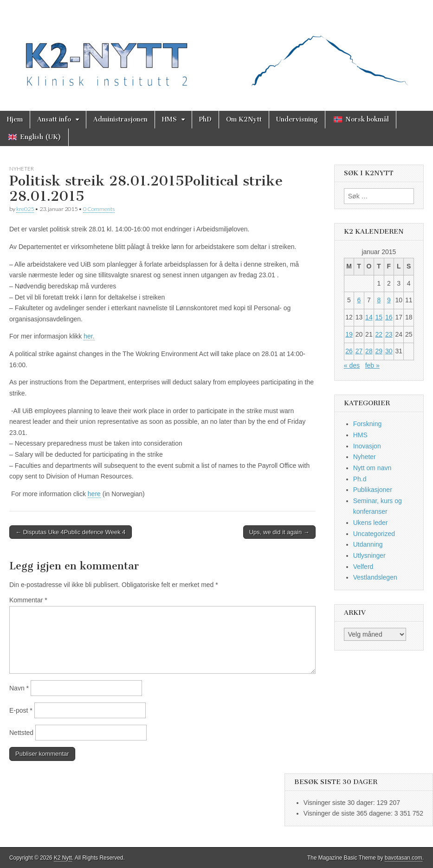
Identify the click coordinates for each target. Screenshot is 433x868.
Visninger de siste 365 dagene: (349, 813)
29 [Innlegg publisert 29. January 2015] (379, 351)
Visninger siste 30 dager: (340, 803)
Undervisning (297, 119)
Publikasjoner (373, 490)
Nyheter (22, 169)
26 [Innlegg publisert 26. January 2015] (349, 351)
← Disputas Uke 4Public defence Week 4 (71, 532)
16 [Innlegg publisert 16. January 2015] (389, 317)
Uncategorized (374, 534)
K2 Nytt (63, 858)
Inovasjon (367, 446)
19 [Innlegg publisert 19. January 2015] (349, 334)
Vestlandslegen (375, 577)
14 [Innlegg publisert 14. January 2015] (369, 317)
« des (352, 365)
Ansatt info (54, 119)
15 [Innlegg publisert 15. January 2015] (379, 317)
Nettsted (21, 733)
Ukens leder (371, 523)
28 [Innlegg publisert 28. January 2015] (369, 351)
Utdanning (368, 544)
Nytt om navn (372, 468)
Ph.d (360, 479)
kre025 (25, 209)
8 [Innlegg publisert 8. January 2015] (379, 300)
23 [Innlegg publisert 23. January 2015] (389, 334)
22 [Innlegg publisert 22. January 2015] (379, 334)
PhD (205, 119)
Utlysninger (369, 555)
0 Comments (99, 209)
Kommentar (28, 600)
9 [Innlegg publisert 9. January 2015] (389, 300)
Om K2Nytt (244, 119)
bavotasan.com (404, 858)
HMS (169, 119)
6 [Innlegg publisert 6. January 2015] (359, 300)
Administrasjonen (120, 119)
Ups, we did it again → (279, 532)
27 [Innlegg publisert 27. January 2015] (359, 351)
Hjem (15, 119)
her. (89, 336)
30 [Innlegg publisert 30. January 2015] (389, 351)
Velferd (363, 567)
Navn (19, 688)
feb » (372, 365)
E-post (21, 710)
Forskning (367, 424)
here (94, 494)
